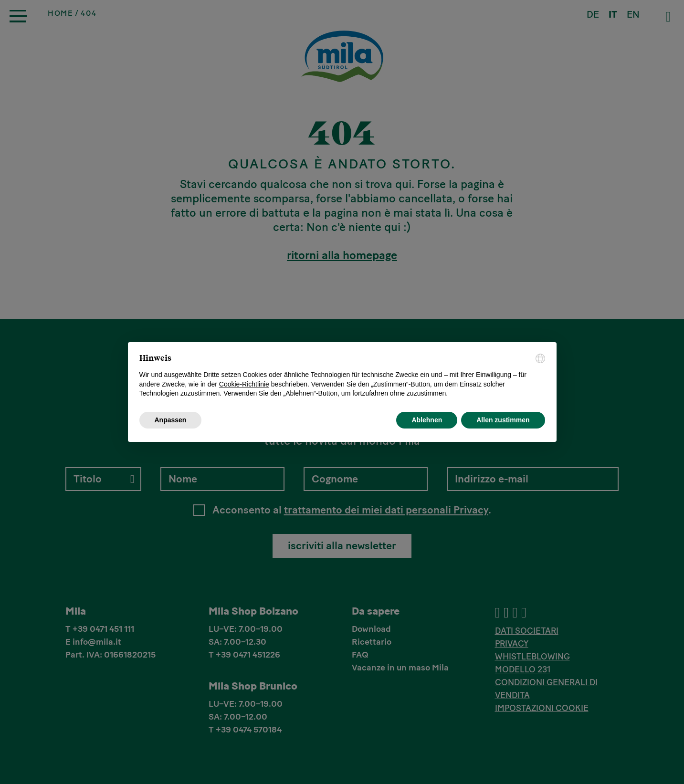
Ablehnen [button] (427, 420)
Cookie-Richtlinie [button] (244, 384)
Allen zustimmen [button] (503, 420)
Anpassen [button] (171, 420)
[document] (342, 376)
